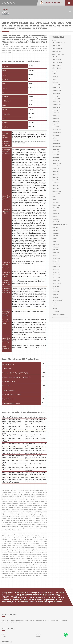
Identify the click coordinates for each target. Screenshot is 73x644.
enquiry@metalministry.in (31, 595)
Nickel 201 (56, 246)
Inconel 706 (56, 186)
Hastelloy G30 (57, 104)
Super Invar (56, 325)
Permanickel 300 (58, 313)
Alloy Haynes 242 (58, 49)
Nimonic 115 (56, 272)
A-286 (54, 40)
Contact (38, 621)
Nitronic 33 (56, 304)
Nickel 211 (55, 252)
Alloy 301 (55, 58)
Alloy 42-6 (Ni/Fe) (58, 63)
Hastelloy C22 (57, 90)
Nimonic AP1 (56, 287)
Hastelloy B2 (56, 87)
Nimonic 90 (56, 284)
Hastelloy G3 (56, 101)
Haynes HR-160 (57, 136)
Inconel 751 (56, 195)
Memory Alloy (57, 212)
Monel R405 (56, 230)
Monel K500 (56, 227)
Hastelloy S (56, 116)
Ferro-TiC (55, 84)
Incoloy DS (56, 165)
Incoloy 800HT (57, 151)
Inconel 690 (56, 183)
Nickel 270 (56, 264)
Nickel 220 (56, 255)
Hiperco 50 (56, 139)
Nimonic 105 (56, 269)
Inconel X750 (57, 200)
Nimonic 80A (57, 275)
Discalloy (55, 78)
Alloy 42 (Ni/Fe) (57, 61)
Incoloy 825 (56, 154)
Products (28, 621)
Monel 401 (56, 218)
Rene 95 (55, 322)
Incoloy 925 (56, 163)
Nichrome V (56, 240)
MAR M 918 (56, 209)
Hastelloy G (56, 98)
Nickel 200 (56, 243)
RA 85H (55, 316)
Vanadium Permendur (59, 328)
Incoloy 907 (56, 157)
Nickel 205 (56, 249)
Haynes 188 (56, 125)
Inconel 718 (56, 189)
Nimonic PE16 (57, 293)
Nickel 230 (56, 258)
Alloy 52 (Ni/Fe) (57, 69)
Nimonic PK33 (57, 296)
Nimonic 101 (56, 266)
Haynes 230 (56, 128)
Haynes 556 (56, 131)
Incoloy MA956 (57, 168)
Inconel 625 (56, 180)
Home (27, 619)
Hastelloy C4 (56, 96)
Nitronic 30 (56, 299)
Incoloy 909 (56, 160)
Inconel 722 (56, 192)
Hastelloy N (56, 113)
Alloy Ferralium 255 (58, 55)
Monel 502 (56, 224)
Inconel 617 (56, 177)
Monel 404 (56, 221)
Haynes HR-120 (57, 133)
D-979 (54, 75)
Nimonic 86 (56, 281)
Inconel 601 (56, 174)
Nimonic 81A (56, 278)
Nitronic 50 (56, 307)
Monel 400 (56, 215)
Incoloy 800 (56, 145)
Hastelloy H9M (57, 110)
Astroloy (55, 72)
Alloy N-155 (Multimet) (59, 43)
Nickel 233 (56, 261)
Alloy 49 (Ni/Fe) (57, 66)
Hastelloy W (56, 119)
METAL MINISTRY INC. (13, 641)
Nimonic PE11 (57, 290)
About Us (39, 619)
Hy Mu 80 (55, 142)
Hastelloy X (56, 122)
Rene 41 (55, 319)
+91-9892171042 (8, 597)
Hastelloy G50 (57, 107)
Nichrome (56, 237)
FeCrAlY (55, 81)
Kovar (54, 206)
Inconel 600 (56, 171)
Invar (54, 203)
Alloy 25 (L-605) (57, 52)
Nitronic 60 (56, 310)
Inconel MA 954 (57, 198)
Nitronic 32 (56, 301)
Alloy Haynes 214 (58, 46)
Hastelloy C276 (57, 93)
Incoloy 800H (57, 148)
